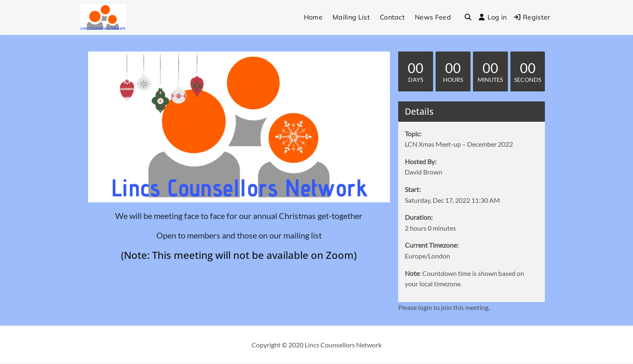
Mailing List (351, 17)
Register (532, 17)
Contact (392, 17)
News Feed (433, 17)
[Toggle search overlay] (468, 17)
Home (313, 17)
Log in (493, 17)
